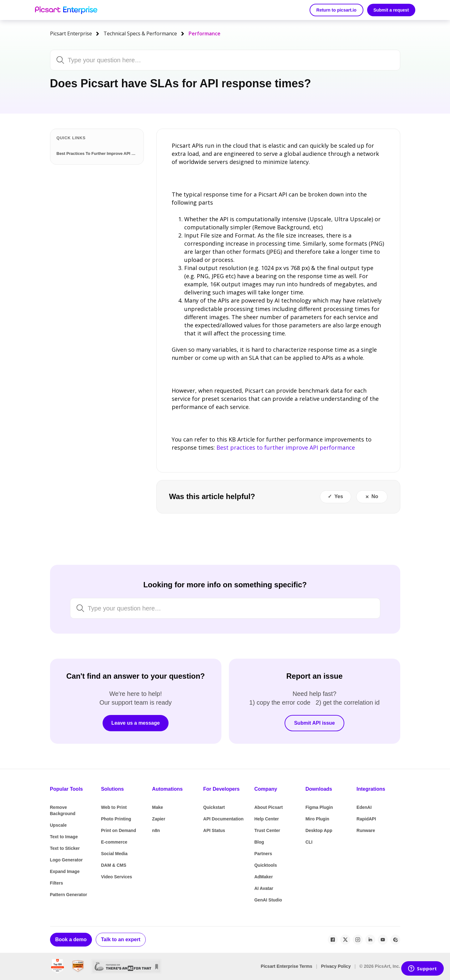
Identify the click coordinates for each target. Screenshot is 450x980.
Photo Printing (116, 819)
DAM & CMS (114, 865)
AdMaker (263, 877)
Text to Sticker (65, 848)
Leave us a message (136, 723)
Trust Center (267, 830)
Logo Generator (66, 860)
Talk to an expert (121, 939)
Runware (366, 830)
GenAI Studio (268, 900)
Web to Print (114, 807)
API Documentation (223, 819)
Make (157, 807)
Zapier (159, 819)
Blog (259, 842)
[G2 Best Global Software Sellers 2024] (57, 966)
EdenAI (364, 807)
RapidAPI (366, 819)
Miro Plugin (317, 819)
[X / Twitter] (345, 940)
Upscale (58, 825)
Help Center (267, 819)
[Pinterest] (395, 940)
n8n (156, 830)
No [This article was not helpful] (375, 496)
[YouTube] (383, 940)
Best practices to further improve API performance (286, 447)
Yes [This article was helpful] (339, 496)
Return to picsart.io (336, 10)
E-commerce (114, 842)
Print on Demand (119, 830)
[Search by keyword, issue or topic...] (208, 60)
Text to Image (64, 837)
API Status (214, 830)
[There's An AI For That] (126, 966)
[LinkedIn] (370, 940)
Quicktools (265, 865)
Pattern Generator (69, 895)
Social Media (114, 854)
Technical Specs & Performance (140, 33)
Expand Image (65, 871)
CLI (309, 842)
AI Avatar (264, 888)
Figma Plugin (319, 807)
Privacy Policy (336, 966)
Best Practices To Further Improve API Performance (98, 153)
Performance (205, 33)
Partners (263, 854)
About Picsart (268, 807)
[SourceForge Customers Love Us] (78, 966)
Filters (57, 883)
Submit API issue (314, 723)
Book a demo (71, 939)
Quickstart (214, 807)
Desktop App (319, 830)
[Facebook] (333, 940)
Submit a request (391, 10)
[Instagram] (358, 940)
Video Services (116, 877)
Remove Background (63, 810)
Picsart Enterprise (71, 33)
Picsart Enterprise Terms (287, 966)
